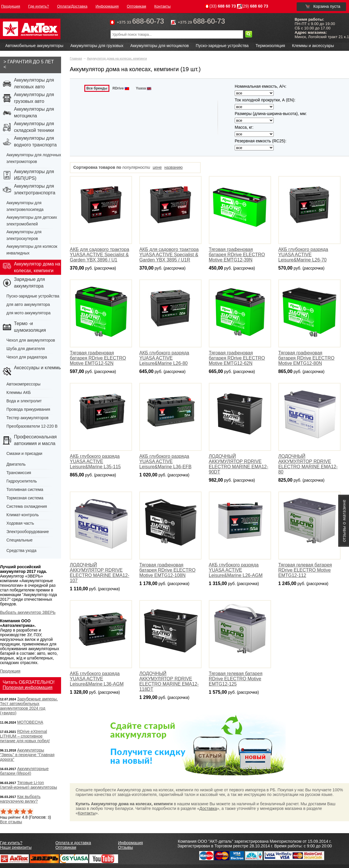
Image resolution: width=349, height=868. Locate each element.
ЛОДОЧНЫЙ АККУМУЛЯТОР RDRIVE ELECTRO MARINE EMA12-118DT (169, 681)
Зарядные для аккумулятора (29, 283)
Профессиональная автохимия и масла (35, 440)
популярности (136, 167)
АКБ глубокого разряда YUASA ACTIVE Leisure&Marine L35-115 (95, 461)
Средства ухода (21, 550)
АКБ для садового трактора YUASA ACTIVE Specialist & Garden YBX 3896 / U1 (99, 255)
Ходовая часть (20, 523)
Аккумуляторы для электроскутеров (24, 235)
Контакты (87, 813)
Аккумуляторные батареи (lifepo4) (24, 771)
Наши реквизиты (16, 847)
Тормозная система (25, 498)
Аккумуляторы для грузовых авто (34, 98)
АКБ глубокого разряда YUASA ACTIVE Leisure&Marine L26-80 (164, 358)
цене (157, 167)
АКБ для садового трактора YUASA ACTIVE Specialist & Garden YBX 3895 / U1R (169, 255)
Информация (131, 843)
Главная (76, 58)
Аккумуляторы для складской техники (34, 127)
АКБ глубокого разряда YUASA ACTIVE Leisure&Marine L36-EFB (165, 461)
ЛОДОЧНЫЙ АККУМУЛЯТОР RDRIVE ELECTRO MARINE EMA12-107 (99, 573)
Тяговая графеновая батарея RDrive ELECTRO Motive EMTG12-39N (237, 255)
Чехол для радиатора (27, 357)
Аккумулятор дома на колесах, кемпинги (117, 58)
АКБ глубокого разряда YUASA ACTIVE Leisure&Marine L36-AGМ (97, 679)
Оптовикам (66, 847)
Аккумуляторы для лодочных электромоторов (34, 158)
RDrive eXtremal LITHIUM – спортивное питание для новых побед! (25, 736)
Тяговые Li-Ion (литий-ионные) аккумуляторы (29, 785)
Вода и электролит (24, 401)
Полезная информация (28, 687)
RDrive (121, 88)
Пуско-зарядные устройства (222, 46)
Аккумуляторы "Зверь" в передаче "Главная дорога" (27, 755)
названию (173, 167)
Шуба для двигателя (26, 349)
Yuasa (144, 88)
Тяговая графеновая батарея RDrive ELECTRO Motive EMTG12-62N (237, 358)
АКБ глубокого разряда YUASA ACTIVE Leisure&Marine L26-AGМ (236, 570)
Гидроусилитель (22, 481)
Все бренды (97, 88)
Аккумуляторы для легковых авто (34, 83)
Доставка (208, 808)
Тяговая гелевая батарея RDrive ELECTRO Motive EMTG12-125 (236, 679)
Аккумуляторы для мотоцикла (34, 112)
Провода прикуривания (28, 409)
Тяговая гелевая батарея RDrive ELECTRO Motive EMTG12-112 (305, 570)
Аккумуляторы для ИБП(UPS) (34, 175)
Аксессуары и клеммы (38, 368)
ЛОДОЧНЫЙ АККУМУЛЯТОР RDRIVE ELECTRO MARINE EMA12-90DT (238, 464)
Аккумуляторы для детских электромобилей (32, 221)
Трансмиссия (19, 473)
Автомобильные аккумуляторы (34, 46)
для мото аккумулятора (29, 313)
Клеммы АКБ (19, 392)
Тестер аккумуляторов (27, 418)
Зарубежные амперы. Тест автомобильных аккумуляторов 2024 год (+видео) (29, 706)
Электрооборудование (28, 532)
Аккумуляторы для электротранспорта (35, 189)
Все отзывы (11, 822)
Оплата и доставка (73, 843)
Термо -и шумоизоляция (30, 327)
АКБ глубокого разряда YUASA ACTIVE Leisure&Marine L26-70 (303, 255)
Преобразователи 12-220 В (32, 426)
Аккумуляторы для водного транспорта (35, 141)
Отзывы (125, 847)
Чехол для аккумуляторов (31, 340)
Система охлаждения (27, 506)
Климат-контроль (23, 515)
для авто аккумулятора (28, 304)
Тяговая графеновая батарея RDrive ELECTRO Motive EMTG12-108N (167, 570)
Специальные (19, 540)
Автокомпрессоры (23, 384)
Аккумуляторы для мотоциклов (160, 46)
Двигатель (16, 464)
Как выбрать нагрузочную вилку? (20, 799)
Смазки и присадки (24, 453)
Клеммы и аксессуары (313, 46)
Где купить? (11, 843)
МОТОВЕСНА (30, 722)
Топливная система (25, 489)
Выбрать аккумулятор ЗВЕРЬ (28, 612)
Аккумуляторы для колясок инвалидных (32, 250)
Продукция (10, 671)
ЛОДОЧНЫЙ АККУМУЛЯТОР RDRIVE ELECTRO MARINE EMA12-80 (308, 464)
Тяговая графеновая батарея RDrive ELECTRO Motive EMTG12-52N (98, 358)
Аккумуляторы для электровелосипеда (25, 206)
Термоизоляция (270, 46)
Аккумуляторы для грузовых (97, 46)
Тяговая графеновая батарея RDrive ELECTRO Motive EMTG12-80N (306, 358)
